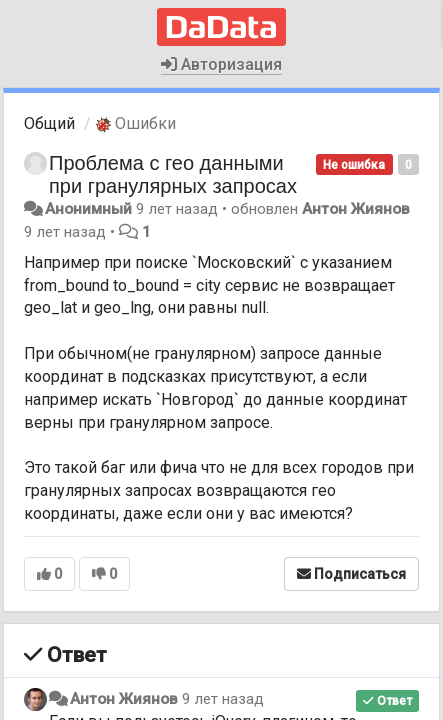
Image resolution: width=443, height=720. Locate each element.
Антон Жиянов (356, 209)
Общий (49, 123)
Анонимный (88, 209)
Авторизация (221, 64)
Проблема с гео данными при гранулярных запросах (173, 174)
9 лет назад (223, 699)
